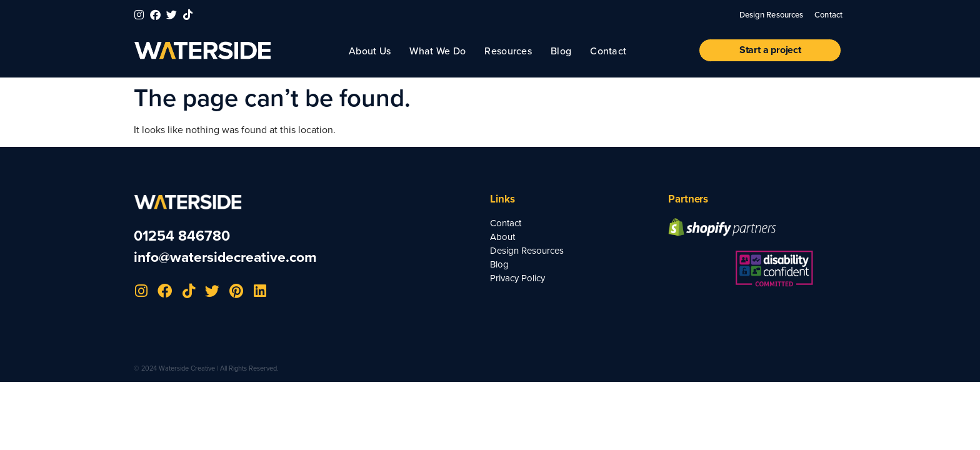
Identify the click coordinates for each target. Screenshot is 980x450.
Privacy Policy (517, 278)
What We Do (437, 51)
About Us (370, 51)
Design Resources (772, 14)
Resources (508, 51)
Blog (561, 51)
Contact (828, 14)
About (502, 237)
